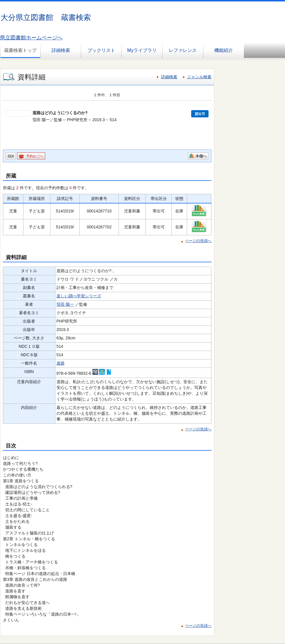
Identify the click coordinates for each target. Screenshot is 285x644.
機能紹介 (224, 50)
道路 (61, 363)
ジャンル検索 (199, 77)
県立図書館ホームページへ (31, 38)
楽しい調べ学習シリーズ (79, 296)
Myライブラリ (142, 50)
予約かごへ (35, 156)
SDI (11, 156)
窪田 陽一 (65, 304)
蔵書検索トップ (20, 50)
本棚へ (201, 156)
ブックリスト (101, 50)
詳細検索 (61, 50)
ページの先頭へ (198, 241)
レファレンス (183, 50)
